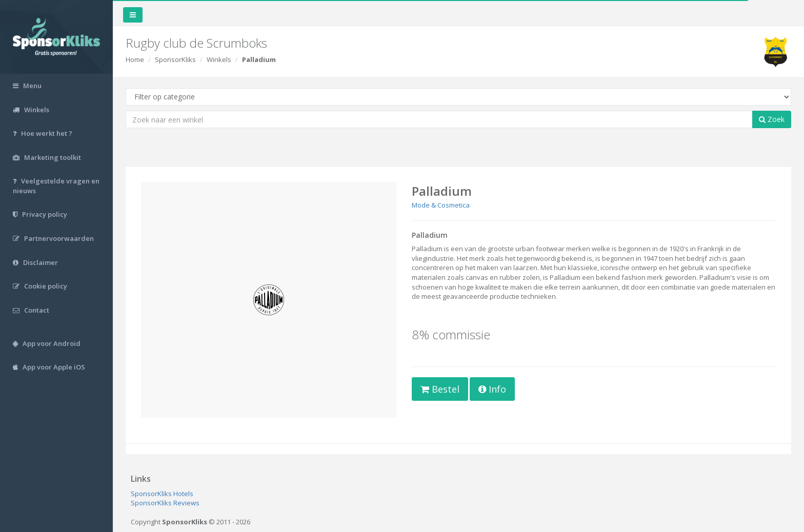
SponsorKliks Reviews (165, 503)
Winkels (219, 59)
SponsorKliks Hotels (162, 494)
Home (135, 59)
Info (492, 389)
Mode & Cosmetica (441, 205)
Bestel (440, 389)
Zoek (772, 119)
